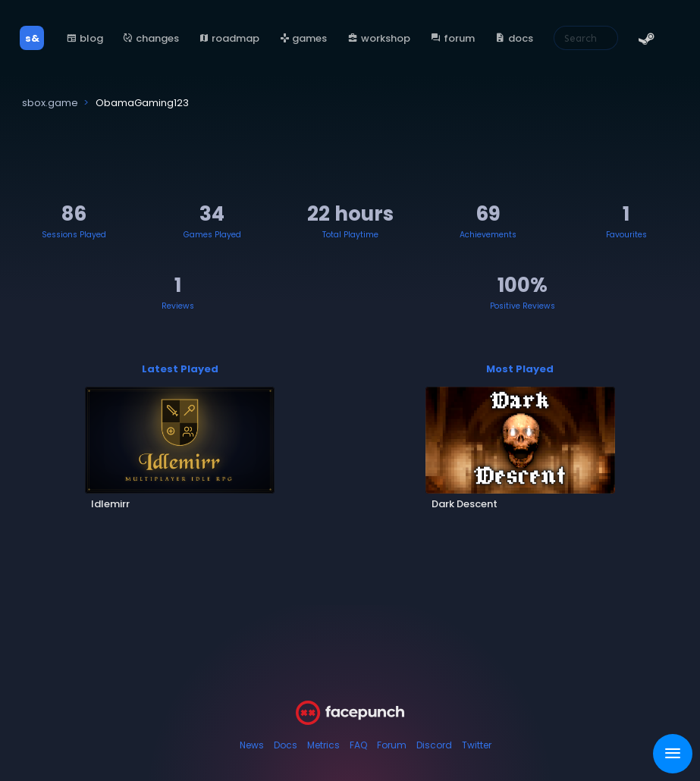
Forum (392, 745)
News (252, 745)
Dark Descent (465, 504)
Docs (286, 745)
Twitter (477, 745)
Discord (434, 745)
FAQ (358, 745)
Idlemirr (110, 504)
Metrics (323, 745)
